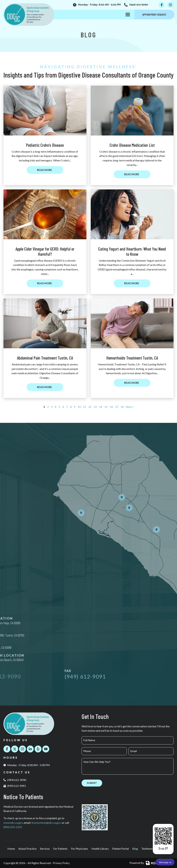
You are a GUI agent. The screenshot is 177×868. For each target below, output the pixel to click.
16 (111, 407)
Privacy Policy (62, 863)
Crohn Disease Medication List (132, 145)
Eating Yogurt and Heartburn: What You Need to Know (132, 252)
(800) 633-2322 (13, 827)
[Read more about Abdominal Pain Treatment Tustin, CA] (45, 388)
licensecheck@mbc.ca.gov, (48, 823)
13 (95, 407)
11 (84, 407)
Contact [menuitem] (165, 849)
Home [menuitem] (11, 849)
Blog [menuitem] (135, 849)
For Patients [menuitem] (60, 849)
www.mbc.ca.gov (14, 823)
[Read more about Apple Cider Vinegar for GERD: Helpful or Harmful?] (45, 284)
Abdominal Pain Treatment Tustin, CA (45, 358)
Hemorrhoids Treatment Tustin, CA (132, 358)
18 (122, 407)
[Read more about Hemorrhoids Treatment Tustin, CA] (132, 383)
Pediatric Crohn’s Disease (45, 145)
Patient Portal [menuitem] (120, 849)
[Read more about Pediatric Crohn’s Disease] (45, 170)
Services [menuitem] (45, 849)
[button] (128, 15)
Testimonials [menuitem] (149, 849)
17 (117, 407)
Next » (130, 407)
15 (106, 407)
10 (79, 407)
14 (100, 407)
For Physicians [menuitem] (80, 849)
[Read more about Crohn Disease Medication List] (132, 174)
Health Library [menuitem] (100, 849)
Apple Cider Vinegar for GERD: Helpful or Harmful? (45, 252)
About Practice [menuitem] (27, 849)
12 (90, 407)
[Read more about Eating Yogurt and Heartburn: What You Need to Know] (132, 284)
